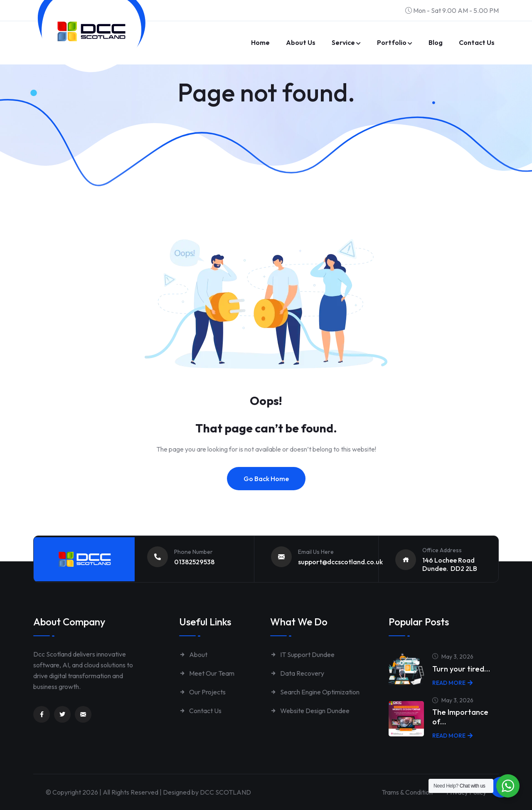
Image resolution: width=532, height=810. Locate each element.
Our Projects (202, 692)
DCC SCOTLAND (225, 792)
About (193, 654)
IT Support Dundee (302, 654)
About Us (301, 42)
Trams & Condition (407, 792)
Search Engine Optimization (315, 692)
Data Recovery (297, 673)
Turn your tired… (461, 669)
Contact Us (200, 711)
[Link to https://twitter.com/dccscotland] (62, 714)
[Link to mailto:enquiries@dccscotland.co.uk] (83, 714)
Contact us (477, 42)
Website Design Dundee (310, 711)
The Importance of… (460, 717)
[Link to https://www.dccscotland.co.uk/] (91, 31)
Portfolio (392, 42)
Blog (436, 42)
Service (343, 42)
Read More (452, 683)
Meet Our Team (207, 673)
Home (260, 42)
